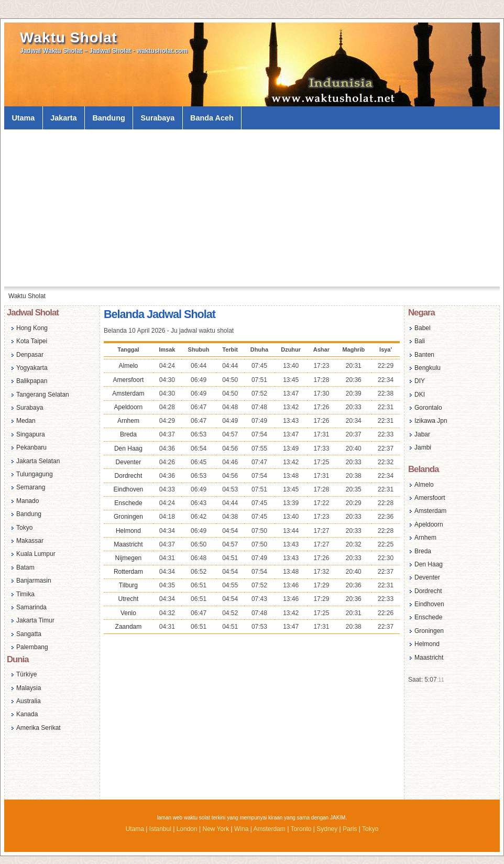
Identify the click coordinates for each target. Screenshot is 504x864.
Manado (28, 501)
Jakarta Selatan (38, 461)
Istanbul (160, 829)
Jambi (423, 447)
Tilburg (128, 585)
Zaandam (129, 627)
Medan (26, 421)
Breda (128, 434)
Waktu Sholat (69, 37)
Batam (25, 567)
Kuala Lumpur (36, 554)
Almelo (129, 366)
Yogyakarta (32, 368)
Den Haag (128, 449)
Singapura (31, 434)
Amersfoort (129, 380)
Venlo (128, 613)
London (187, 829)
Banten (424, 355)
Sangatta (29, 634)
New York (216, 829)
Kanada (27, 714)
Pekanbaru (31, 447)
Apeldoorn (129, 407)
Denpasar (30, 355)
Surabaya (158, 118)
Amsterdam (128, 393)
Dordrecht (129, 476)
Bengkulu (428, 368)
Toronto (301, 829)
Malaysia (29, 688)
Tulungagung (35, 474)
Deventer (129, 462)
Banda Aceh (212, 118)
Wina (241, 829)
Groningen (128, 517)
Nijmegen (129, 558)
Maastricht (128, 544)
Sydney (327, 829)
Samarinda (31, 607)
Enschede (128, 503)
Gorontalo (428, 408)
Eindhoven (129, 489)
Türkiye (26, 674)
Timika (25, 594)
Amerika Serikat (39, 728)
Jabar (422, 434)
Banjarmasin (34, 581)
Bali (420, 341)
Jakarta (63, 118)
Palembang (32, 647)
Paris (350, 829)
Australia (29, 701)
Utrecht (129, 599)
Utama (23, 118)
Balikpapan (32, 381)
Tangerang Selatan (43, 395)
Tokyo (24, 528)
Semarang (31, 487)
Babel (423, 328)
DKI (420, 395)
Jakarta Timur (35, 620)
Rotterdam (128, 572)
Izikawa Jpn (431, 421)
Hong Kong (32, 328)
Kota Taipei (32, 341)
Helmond (128, 531)
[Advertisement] (252, 208)
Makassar (30, 541)
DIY (420, 381)
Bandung (108, 118)
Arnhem (128, 421)
